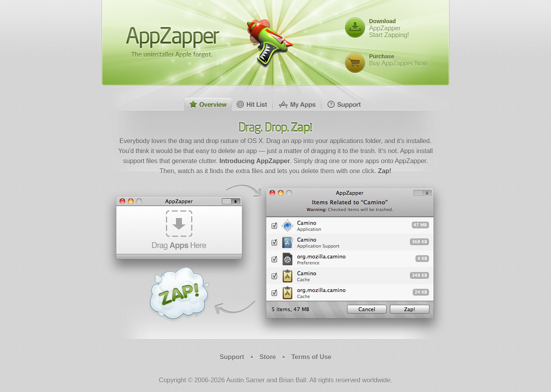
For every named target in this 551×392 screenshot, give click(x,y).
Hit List (253, 104)
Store (268, 357)
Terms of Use (311, 357)
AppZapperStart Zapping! (389, 28)
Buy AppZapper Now (398, 60)
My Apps (297, 104)
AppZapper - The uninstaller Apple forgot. (173, 42)
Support (344, 104)
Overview (208, 104)
